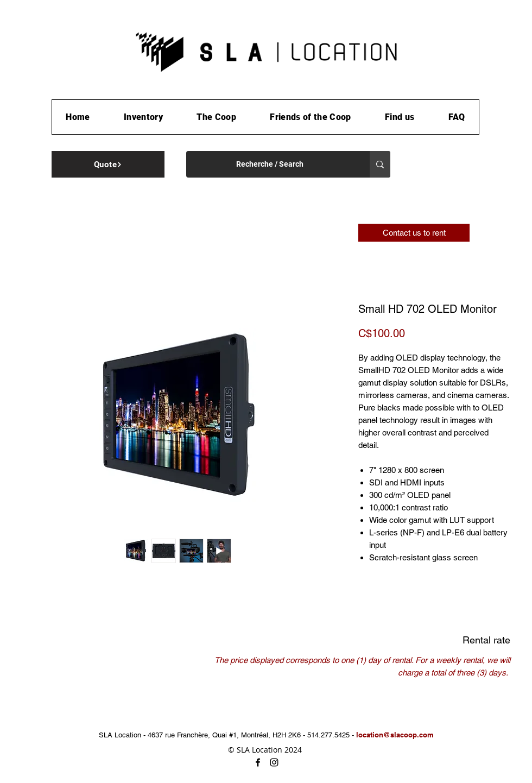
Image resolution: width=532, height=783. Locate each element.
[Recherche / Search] (270, 164)
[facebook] (258, 762)
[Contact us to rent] (414, 233)
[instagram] (274, 762)
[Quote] (108, 164)
